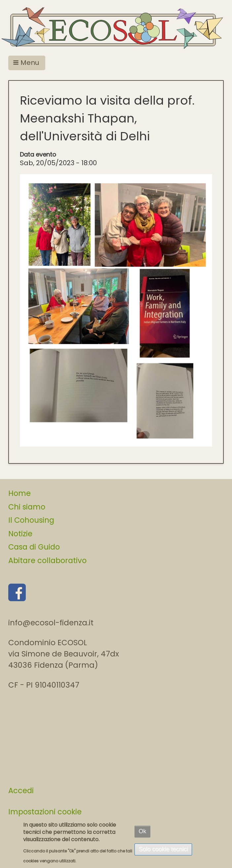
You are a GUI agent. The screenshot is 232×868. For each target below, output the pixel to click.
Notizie (20, 534)
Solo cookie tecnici (163, 849)
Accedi (21, 791)
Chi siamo (27, 507)
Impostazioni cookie (45, 812)
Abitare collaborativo (47, 560)
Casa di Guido (34, 547)
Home (19, 493)
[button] (27, 63)
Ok (142, 831)
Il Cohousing (31, 520)
